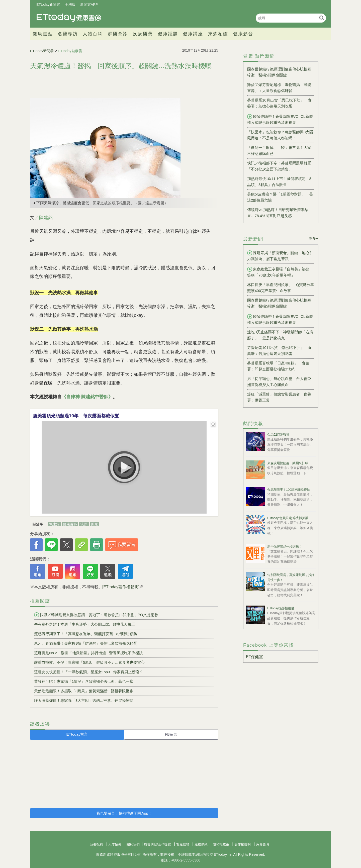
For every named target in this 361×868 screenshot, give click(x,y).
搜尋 (322, 18)
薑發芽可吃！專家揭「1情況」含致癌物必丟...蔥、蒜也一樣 (84, 681)
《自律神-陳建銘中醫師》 (87, 397)
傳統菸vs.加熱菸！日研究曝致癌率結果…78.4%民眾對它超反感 (278, 213)
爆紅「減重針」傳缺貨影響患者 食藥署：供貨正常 (279, 397)
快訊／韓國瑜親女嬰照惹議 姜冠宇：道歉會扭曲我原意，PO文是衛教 (96, 615)
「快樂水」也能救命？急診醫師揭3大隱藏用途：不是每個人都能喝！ (280, 135)
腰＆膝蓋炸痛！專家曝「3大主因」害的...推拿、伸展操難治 (84, 700)
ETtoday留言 (77, 734)
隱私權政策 (221, 844)
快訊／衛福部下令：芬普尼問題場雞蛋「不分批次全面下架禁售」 (279, 166)
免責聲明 (262, 844)
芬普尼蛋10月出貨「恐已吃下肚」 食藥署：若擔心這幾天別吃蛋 (279, 103)
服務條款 (201, 844)
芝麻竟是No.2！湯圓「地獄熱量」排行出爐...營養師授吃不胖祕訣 (88, 653)
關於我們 (133, 844)
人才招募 (115, 844)
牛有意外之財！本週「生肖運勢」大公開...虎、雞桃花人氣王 (85, 624)
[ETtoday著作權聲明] (121, 587)
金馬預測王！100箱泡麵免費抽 (289, 490)
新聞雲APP (89, 5)
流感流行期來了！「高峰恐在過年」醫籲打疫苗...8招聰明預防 (86, 634)
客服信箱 (183, 844)
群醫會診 (118, 34)
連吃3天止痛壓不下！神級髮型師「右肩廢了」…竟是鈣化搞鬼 (280, 335)
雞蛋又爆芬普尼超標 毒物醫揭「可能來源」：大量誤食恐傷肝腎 (279, 88)
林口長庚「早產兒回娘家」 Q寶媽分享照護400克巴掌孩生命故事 (281, 288)
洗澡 (84, 524)
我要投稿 (97, 844)
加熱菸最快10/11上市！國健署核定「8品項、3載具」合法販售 (279, 182)
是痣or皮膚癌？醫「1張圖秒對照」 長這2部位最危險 (280, 197)
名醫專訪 (68, 34)
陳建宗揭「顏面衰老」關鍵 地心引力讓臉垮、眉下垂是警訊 (280, 256)
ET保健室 (254, 657)
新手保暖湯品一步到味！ (285, 547)
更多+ (313, 238)
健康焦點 (43, 34)
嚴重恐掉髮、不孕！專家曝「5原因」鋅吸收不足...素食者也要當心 (89, 662)
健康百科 (70, 524)
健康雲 (69, 18)
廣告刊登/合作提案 (157, 844)
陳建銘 (46, 218)
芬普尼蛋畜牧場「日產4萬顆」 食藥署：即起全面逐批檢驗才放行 (278, 366)
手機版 (70, 5)
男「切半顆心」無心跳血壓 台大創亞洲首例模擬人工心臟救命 (279, 382)
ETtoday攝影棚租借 (281, 608)
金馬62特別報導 (278, 435)
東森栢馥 (218, 34)
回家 (95, 524)
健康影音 (243, 34)
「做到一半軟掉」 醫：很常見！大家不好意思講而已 (279, 151)
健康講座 (193, 34)
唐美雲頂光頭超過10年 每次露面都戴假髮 (76, 416)
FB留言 (171, 734)
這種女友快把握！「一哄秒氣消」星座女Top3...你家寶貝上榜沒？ (89, 672)
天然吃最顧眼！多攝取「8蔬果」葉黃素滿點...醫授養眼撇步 (84, 691)
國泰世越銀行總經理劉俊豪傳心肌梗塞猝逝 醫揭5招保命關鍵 (279, 72)
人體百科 (93, 34)
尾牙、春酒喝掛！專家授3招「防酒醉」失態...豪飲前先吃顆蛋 (86, 643)
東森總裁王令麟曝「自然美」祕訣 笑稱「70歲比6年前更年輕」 (280, 272)
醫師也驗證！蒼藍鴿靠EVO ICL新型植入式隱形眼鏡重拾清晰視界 (280, 119)
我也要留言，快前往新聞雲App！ (124, 813)
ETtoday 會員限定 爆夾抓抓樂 (288, 518)
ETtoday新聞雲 (48, 5)
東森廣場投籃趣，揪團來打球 (288, 463)
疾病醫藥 (143, 34)
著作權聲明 (243, 844)
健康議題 (168, 34)
